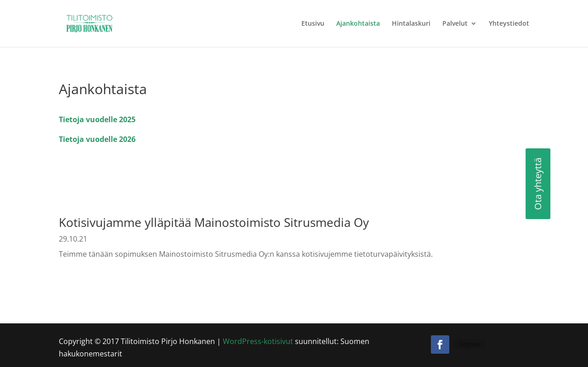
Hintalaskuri (411, 24)
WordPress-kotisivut (258, 341)
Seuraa (469, 344)
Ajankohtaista (358, 24)
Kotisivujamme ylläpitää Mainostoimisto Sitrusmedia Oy (214, 222)
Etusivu (313, 24)
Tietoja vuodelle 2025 (97, 119)
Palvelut (455, 24)
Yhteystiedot (509, 24)
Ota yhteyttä (501, 184)
